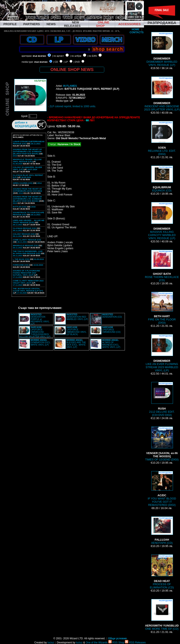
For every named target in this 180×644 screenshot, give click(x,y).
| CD (56, 62)
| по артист (58, 56)
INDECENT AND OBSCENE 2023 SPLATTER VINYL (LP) (162, 94)
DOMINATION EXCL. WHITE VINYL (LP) (41, 342)
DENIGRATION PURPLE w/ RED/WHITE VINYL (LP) (40, 319)
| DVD (77, 62)
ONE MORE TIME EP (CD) (162, 615)
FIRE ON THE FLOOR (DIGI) (162, 308)
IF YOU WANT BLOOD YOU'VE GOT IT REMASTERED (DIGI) (162, 489)
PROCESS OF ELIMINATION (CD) (162, 572)
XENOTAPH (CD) (162, 530)
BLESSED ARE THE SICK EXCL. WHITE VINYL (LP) (76, 344)
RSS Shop (116, 643)
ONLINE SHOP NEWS (72, 69)
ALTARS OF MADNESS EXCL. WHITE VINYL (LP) (111, 344)
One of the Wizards (97, 643)
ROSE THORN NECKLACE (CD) (162, 266)
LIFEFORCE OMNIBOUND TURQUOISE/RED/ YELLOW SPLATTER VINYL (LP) (35, 332)
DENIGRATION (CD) (112, 316)
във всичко (39, 56)
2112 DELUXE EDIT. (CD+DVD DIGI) (162, 399)
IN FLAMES (70, 86)
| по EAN (92, 56)
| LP (66, 62)
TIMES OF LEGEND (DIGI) (162, 444)
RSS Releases (135, 643)
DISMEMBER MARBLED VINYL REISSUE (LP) (162, 49)
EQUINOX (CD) (162, 179)
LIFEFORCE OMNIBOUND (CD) (111, 330)
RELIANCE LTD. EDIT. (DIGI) (162, 138)
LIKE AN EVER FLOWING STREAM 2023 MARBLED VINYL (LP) (162, 353)
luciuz (51, 643)
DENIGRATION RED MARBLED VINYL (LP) (77, 317)
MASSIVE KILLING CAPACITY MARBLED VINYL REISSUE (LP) (162, 221)
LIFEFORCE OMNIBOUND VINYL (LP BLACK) (76, 331)
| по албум (76, 56)
